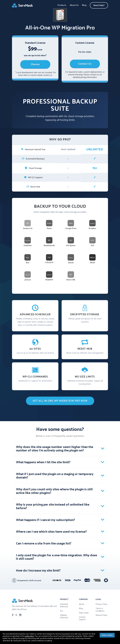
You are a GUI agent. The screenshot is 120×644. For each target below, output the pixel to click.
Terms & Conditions (100, 610)
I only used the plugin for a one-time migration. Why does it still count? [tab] (57, 557)
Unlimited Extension (64, 605)
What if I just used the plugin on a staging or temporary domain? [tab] (55, 476)
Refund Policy (101, 615)
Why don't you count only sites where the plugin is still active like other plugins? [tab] (54, 491)
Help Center (84, 613)
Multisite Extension (64, 616)
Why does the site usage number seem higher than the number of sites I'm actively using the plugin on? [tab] (55, 449)
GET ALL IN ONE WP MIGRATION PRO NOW (60, 401)
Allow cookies (107, 635)
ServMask (23, 5)
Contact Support (82, 618)
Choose (35, 64)
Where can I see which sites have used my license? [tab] (51, 532)
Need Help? (99, 5)
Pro (62, 611)
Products (62, 5)
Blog (84, 5)
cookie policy (29, 636)
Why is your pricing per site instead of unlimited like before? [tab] (53, 506)
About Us (74, 5)
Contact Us (85, 64)
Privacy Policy (101, 604)
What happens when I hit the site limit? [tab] (43, 462)
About (81, 604)
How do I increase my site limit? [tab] (38, 571)
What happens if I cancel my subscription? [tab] (45, 520)
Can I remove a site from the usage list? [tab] (44, 544)
